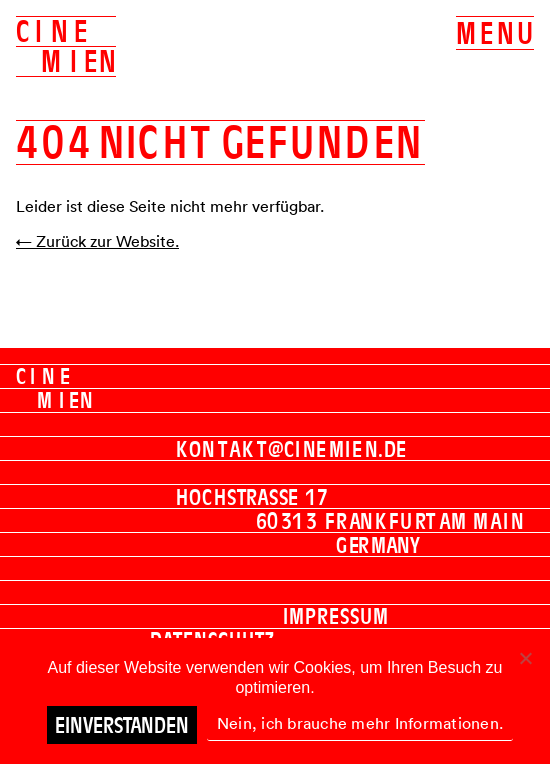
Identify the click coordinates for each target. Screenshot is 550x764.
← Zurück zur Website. (97, 241)
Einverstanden (122, 725)
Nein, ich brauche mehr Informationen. (360, 723)
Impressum (336, 616)
